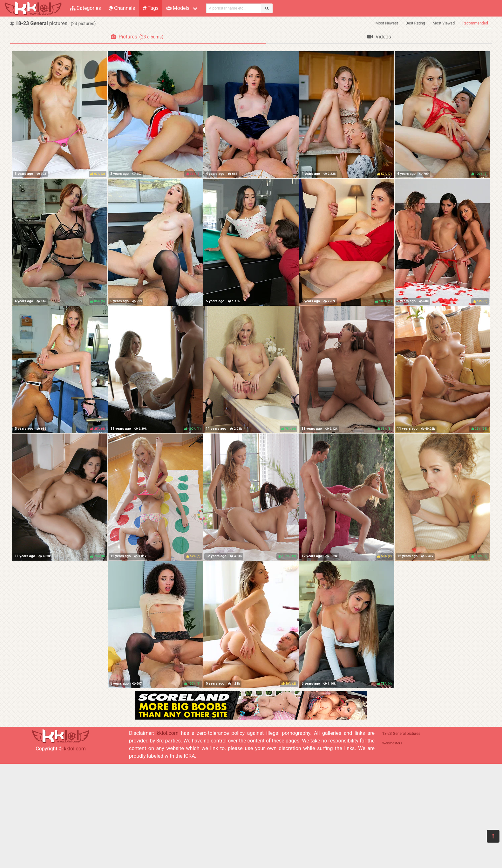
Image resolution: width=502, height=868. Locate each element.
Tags (151, 8)
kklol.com (75, 749)
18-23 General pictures (401, 734)
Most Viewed (444, 23)
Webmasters (392, 743)
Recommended (475, 23)
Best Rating (415, 23)
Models (178, 8)
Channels (122, 8)
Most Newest (387, 23)
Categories (85, 8)
